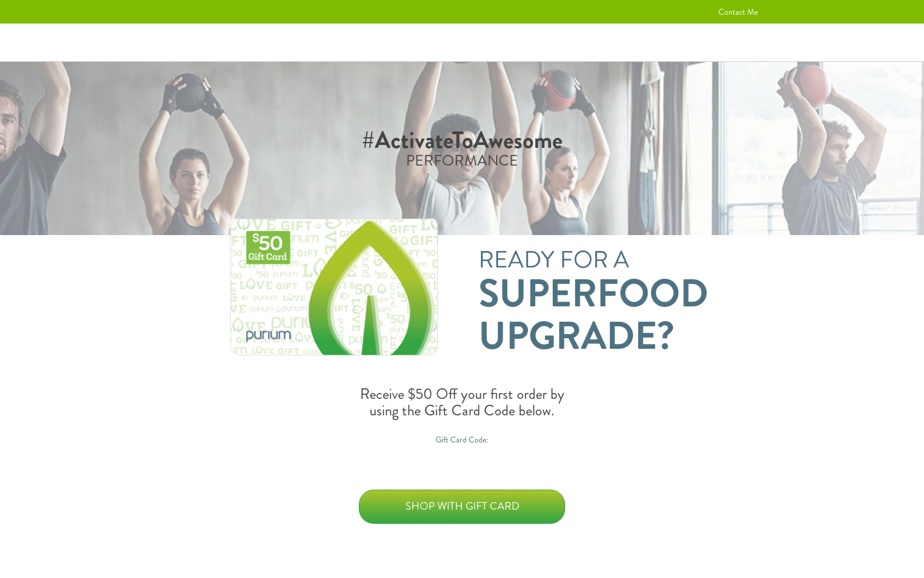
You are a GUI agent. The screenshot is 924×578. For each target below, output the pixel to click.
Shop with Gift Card (462, 506)
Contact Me (738, 12)
